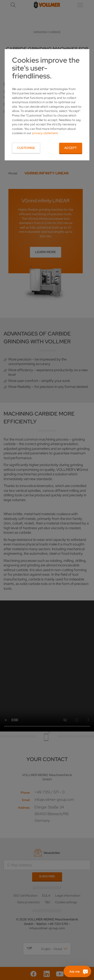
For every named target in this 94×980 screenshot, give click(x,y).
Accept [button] (70, 148)
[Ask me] (77, 971)
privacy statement (45, 133)
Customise (26, 148)
